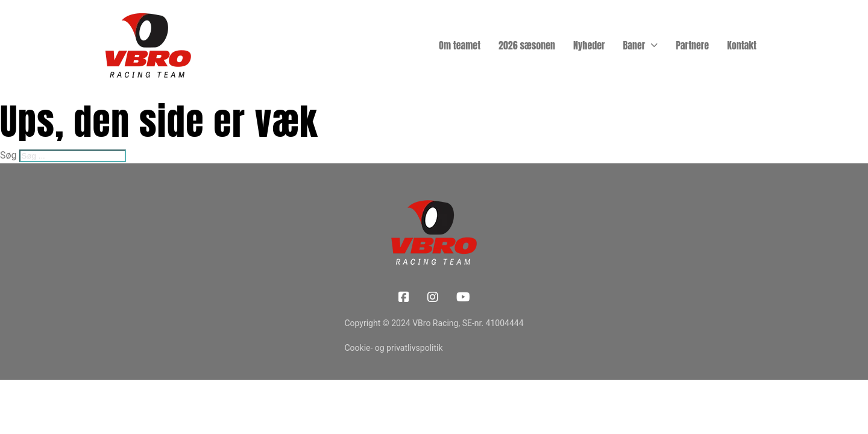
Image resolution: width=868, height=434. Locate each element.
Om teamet (460, 45)
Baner (634, 45)
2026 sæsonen (527, 45)
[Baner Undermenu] (654, 45)
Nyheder (589, 45)
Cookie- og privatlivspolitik (393, 348)
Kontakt (742, 45)
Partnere (692, 45)
